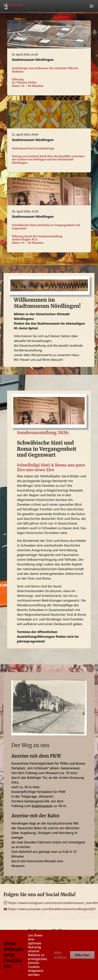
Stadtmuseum (42, 806)
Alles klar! (82, 955)
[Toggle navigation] (92, 6)
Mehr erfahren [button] (60, 955)
